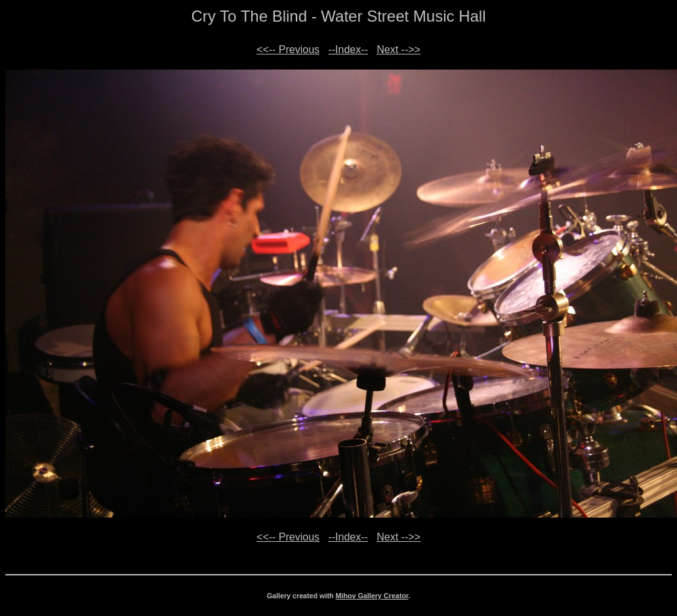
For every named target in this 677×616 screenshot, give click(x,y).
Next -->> (399, 50)
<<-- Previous (288, 50)
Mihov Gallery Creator (372, 596)
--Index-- (348, 50)
